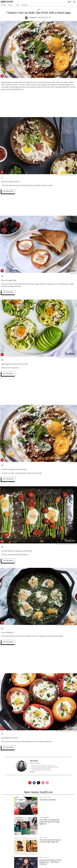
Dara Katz (33, 17)
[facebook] (34, 783)
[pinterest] (2, 76)
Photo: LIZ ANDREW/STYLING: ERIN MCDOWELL (66, 175)
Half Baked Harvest (72, 463)
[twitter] (38, 783)
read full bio (32, 772)
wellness (25, 5)
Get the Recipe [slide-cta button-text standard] (8, 191)
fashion (3, 5)
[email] (47, 783)
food (17, 5)
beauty (11, 5)
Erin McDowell (73, 274)
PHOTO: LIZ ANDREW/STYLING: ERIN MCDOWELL (66, 357)
